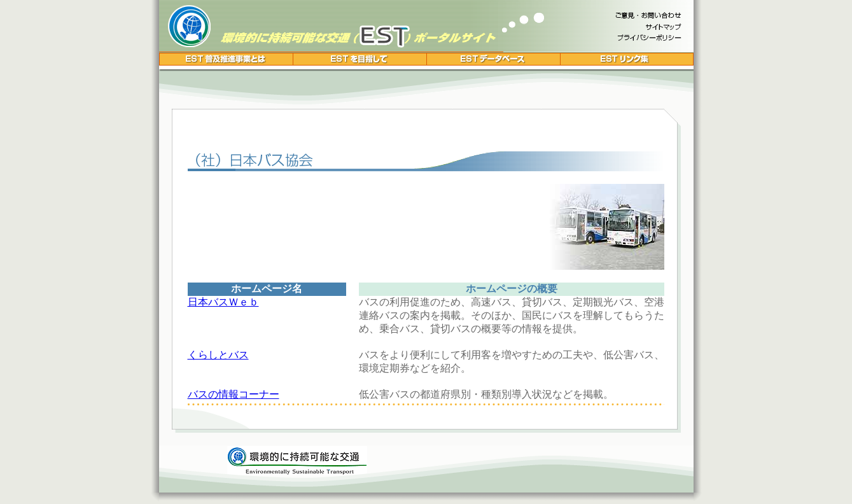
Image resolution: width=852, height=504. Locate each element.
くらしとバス (218, 355)
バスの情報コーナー (234, 394)
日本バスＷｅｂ (223, 302)
